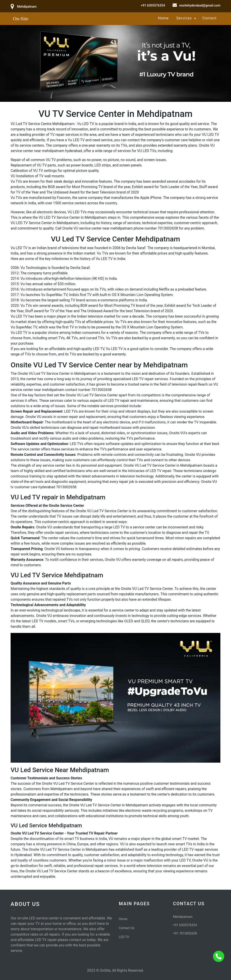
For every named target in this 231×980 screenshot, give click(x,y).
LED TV (124, 937)
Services (184, 18)
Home (163, 18)
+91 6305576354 (153, 5)
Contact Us (127, 928)
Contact (209, 18)
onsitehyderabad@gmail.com (200, 5)
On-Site (21, 19)
